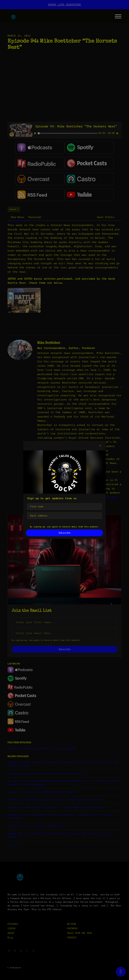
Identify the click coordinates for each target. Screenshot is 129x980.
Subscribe (64, 533)
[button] (100, 446)
